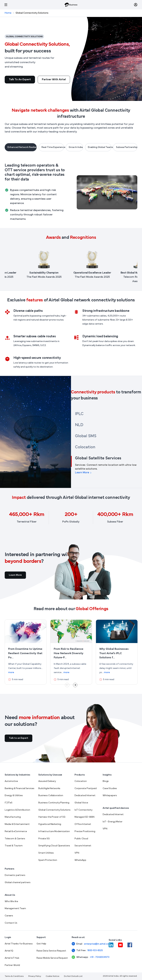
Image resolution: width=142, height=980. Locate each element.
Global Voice (81, 803)
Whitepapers (110, 796)
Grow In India (76, 147)
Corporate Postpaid (85, 789)
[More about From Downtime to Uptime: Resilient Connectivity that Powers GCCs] (26, 652)
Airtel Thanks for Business (19, 944)
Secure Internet (83, 846)
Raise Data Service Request (51, 951)
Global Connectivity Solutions (54, 810)
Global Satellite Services (98, 458)
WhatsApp (80, 860)
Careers (9, 916)
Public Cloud (81, 839)
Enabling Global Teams (100, 147)
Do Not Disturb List (73, 976)
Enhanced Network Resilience (22, 147)
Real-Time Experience (53, 147)
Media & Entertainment (17, 824)
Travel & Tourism (14, 846)
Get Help (41, 944)
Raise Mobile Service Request (52, 958)
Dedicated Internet (85, 796)
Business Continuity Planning (54, 803)
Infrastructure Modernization (54, 831)
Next (75, 685)
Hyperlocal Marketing (50, 824)
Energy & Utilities (14, 796)
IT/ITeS (9, 803)
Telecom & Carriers (15, 839)
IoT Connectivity (83, 810)
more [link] (11, 673)
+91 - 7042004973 (96, 957)
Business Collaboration (51, 796)
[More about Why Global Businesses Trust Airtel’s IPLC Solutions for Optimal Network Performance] (117, 652)
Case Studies (110, 789)
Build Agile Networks (49, 789)
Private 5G (44, 839)
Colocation (85, 447)
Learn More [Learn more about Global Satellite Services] (83, 473)
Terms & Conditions (14, 976)
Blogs (106, 781)
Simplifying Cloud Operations (54, 846)
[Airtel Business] (71, 5)
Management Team (15, 909)
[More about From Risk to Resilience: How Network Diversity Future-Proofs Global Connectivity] (71, 652)
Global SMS (86, 436)
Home (8, 13)
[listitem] (49, 265)
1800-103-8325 (95, 951)
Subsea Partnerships (127, 147)
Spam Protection (48, 860)
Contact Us (11, 923)
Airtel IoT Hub (12, 958)
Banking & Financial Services (20, 789)
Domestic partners (15, 875)
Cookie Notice (52, 976)
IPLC (79, 414)
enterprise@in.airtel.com (93, 944)
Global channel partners (18, 883)
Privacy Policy (35, 976)
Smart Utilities (46, 853)
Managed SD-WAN (84, 817)
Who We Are (11, 902)
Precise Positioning (85, 831)
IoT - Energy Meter (112, 822)
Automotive (11, 781)
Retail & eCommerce (16, 831)
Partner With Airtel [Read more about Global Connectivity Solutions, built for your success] (54, 80)
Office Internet (83, 824)
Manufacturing (13, 817)
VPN (77, 853)
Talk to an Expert (20, 80)
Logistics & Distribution (17, 810)
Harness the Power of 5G (52, 817)
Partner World (12, 965)
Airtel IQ (9, 951)
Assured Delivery (47, 781)
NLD (79, 425)
